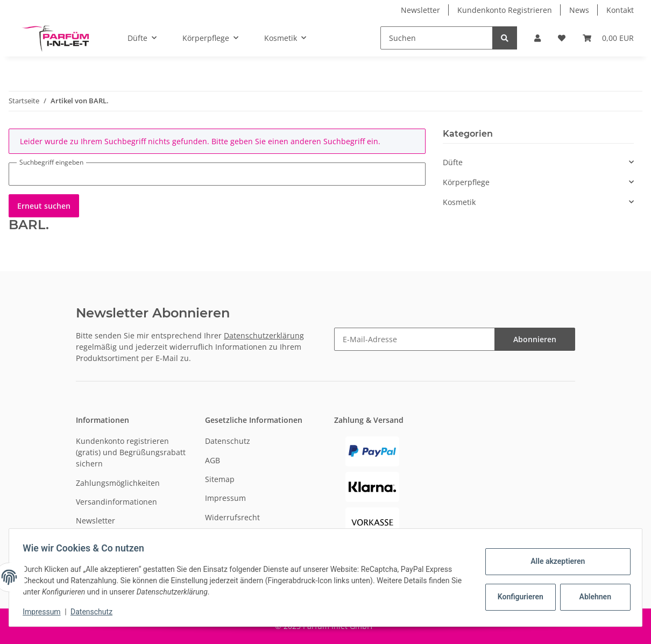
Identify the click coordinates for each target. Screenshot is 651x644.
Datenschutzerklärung (264, 335)
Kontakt (620, 10)
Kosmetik (459, 202)
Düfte (453, 162)
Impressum (225, 498)
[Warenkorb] (608, 38)
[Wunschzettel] (562, 38)
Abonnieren (535, 339)
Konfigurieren (518, 597)
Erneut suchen (44, 206)
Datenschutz (228, 441)
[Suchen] (437, 38)
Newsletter (420, 10)
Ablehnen (592, 597)
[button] (537, 38)
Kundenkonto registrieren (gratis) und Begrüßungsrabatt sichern (131, 452)
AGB (213, 460)
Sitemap (220, 479)
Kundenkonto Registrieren (505, 10)
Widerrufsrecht (232, 517)
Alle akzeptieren (554, 561)
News (579, 10)
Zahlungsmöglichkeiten (118, 483)
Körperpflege (466, 182)
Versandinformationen (116, 502)
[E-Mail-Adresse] (415, 339)
